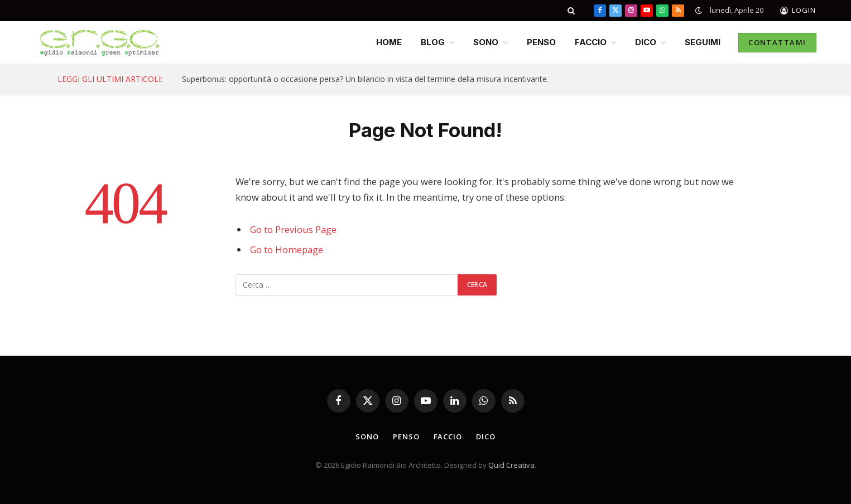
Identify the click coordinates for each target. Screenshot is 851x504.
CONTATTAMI (777, 42)
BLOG (433, 42)
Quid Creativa (511, 465)
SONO (486, 42)
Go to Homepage (287, 249)
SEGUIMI (703, 42)
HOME (389, 42)
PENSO (541, 42)
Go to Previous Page (293, 229)
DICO (646, 42)
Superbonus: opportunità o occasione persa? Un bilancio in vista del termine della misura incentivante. (365, 79)
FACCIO (591, 42)
